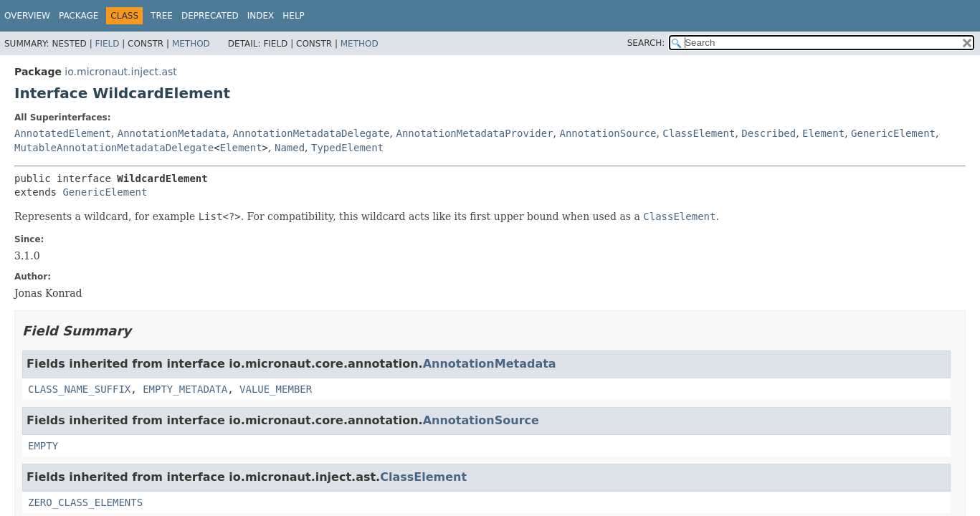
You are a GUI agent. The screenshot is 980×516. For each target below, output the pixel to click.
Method (191, 44)
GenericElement (893, 133)
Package (79, 16)
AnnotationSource (608, 133)
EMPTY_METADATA (185, 389)
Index (261, 16)
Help (294, 16)
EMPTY (43, 446)
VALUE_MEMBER (276, 389)
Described (769, 133)
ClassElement (699, 133)
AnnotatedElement (63, 133)
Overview (27, 16)
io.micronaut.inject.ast (120, 72)
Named (290, 148)
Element (823, 133)
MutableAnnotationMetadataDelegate (114, 148)
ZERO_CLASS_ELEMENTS (85, 502)
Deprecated (210, 16)
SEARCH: (646, 43)
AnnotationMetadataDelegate (311, 133)
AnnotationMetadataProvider (474, 133)
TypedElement (347, 148)
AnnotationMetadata (172, 133)
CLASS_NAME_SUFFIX (79, 389)
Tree (162, 16)
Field (107, 44)
